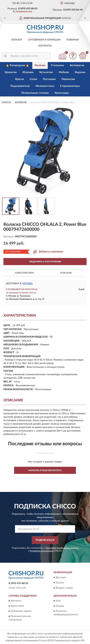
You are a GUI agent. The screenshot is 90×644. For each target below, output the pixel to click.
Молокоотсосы (45, 86)
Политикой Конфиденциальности (62, 548)
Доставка (61, 578)
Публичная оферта (21, 611)
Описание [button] (66, 273)
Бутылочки (46, 72)
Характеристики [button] (24, 273)
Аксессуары (62, 93)
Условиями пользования (42, 551)
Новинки (73, 40)
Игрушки (28, 72)
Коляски (40, 65)
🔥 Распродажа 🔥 (17, 65)
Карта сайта (17, 606)
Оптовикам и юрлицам (44, 40)
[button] (23, 11)
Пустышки (49, 79)
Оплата (60, 583)
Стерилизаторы (70, 86)
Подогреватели (20, 86)
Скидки (60, 606)
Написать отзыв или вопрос (45, 470)
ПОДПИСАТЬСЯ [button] (45, 540)
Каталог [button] (17, 40)
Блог (58, 601)
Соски (33, 79)
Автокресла (77, 65)
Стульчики (57, 65)
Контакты (45, 46)
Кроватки (11, 72)
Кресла (19, 79)
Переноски (68, 79)
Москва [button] (27, 284)
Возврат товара (64, 588)
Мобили (64, 72)
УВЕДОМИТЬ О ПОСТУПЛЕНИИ (45, 262)
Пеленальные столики (35, 93)
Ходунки (80, 72)
